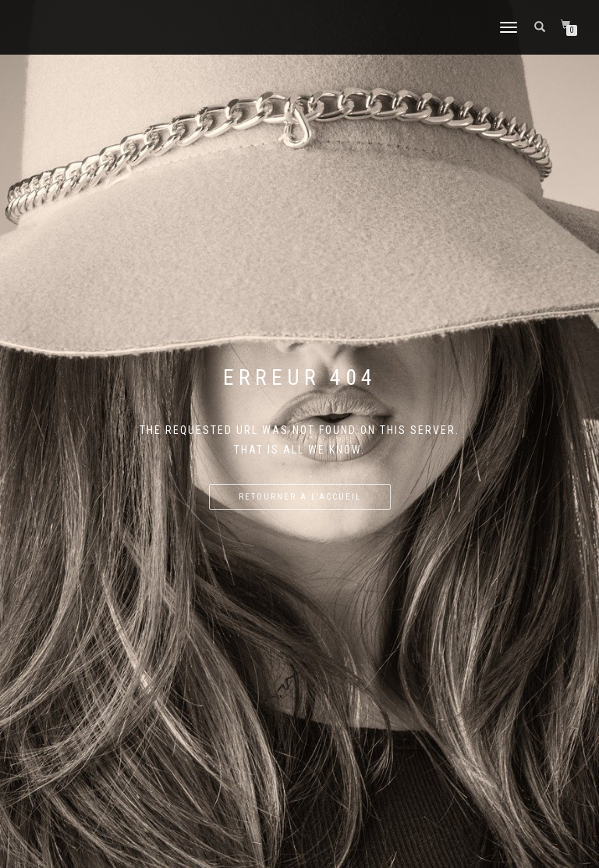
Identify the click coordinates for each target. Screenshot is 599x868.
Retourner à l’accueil (300, 497)
